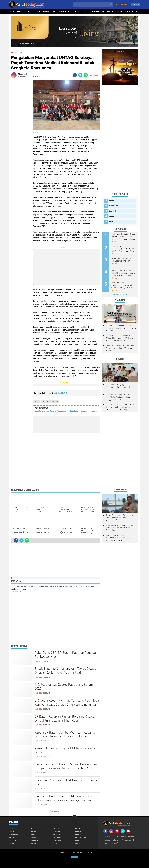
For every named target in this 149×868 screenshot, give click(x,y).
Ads (75, 857)
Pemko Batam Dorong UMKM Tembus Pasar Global (65, 750)
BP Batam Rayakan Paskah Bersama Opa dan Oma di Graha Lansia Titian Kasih (66, 719)
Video (111, 216)
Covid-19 (113, 211)
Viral (111, 222)
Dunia (33, 835)
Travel (34, 844)
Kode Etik (115, 837)
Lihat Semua (55, 812)
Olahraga (57, 841)
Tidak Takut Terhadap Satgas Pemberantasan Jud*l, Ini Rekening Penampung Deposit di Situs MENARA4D (123, 237)
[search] (93, 4)
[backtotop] (75, 817)
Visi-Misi (107, 837)
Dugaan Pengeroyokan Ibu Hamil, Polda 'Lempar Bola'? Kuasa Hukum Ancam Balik (121, 328)
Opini (77, 841)
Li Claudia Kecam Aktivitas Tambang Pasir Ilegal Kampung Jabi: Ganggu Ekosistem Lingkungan (67, 703)
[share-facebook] (75, 75)
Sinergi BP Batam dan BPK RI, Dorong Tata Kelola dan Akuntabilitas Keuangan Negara (63, 798)
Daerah (38, 12)
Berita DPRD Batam (97, 12)
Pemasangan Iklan (129, 840)
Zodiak (78, 844)
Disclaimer (131, 837)
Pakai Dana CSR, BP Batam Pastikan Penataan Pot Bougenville (66, 655)
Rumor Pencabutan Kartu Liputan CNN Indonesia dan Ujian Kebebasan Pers (120, 518)
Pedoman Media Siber (112, 840)
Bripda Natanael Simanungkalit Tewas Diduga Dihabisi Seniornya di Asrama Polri (65, 671)
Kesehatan (129, 12)
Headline (28, 12)
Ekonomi (119, 12)
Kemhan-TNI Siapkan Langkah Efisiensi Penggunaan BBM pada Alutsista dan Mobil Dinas (120, 338)
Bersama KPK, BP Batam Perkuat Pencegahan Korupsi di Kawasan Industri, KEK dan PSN (66, 766)
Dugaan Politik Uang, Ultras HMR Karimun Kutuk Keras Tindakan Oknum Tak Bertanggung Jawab (120, 407)
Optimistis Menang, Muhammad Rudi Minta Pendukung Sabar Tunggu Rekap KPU (119, 397)
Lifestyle (75, 12)
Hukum (85, 12)
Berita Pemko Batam (61, 12)
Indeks (19, 12)
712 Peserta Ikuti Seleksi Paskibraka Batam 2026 (64, 687)
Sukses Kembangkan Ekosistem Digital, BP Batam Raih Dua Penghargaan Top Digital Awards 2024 (123, 249)
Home (12, 12)
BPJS (33, 828)
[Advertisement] (21, 116)
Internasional (81, 838)
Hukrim (12, 838)
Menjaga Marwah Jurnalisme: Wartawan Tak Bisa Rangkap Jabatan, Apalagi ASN (118, 538)
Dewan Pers (13, 835)
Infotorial (57, 838)
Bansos (56, 828)
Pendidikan (114, 206)
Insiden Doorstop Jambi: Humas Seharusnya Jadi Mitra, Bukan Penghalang (119, 528)
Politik (110, 12)
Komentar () (94, 75)
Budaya (11, 831)
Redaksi (123, 837)
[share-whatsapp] (86, 75)
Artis (11, 828)
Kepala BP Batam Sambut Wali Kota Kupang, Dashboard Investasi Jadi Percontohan (65, 734)
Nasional (47, 12)
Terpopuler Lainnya (120, 294)
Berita (78, 828)
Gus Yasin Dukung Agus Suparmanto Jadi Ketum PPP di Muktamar (119, 387)
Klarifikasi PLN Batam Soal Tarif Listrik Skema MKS (66, 782)
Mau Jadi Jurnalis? (111, 843)
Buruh (33, 831)
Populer (136, 4)
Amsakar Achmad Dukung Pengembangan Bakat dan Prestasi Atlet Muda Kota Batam (66, 411)
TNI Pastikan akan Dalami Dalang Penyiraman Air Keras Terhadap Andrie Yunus (120, 348)
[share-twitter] (80, 75)
